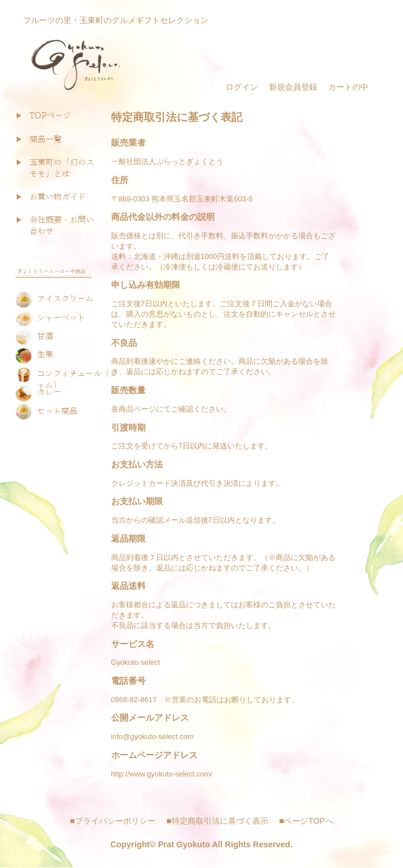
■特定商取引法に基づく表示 (217, 821)
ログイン (242, 87)
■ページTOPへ (306, 821)
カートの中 (348, 87)
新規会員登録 (293, 87)
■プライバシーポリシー (113, 821)
